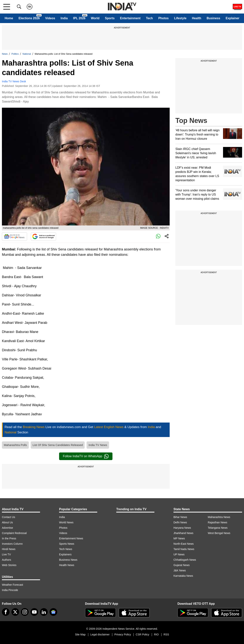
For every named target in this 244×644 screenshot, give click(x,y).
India (64, 18)
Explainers (65, 554)
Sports (110, 18)
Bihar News (180, 517)
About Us (7, 522)
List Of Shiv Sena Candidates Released (58, 445)
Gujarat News (182, 565)
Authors (6, 560)
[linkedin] (44, 612)
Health (197, 18)
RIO (156, 634)
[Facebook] (6, 612)
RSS (166, 634)
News (5, 54)
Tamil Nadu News (184, 549)
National (27, 54)
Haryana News (182, 528)
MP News (179, 538)
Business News (68, 560)
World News (66, 522)
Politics (15, 54)
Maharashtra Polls (15, 445)
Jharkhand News (183, 533)
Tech (149, 18)
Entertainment (130, 18)
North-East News (184, 544)
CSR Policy (142, 634)
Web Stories (9, 565)
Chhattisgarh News (185, 560)
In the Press (9, 538)
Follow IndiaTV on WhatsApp (86, 456)
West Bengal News (219, 533)
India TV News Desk (14, 81)
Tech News (66, 549)
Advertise (7, 528)
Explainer (233, 18)
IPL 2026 (79, 18)
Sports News (67, 544)
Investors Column (12, 544)
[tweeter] (15, 612)
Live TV (6, 554)
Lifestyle (180, 18)
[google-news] (53, 612)
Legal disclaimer (100, 634)
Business (213, 18)
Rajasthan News (218, 522)
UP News (179, 554)
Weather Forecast (12, 585)
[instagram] (25, 612)
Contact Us (8, 517)
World (95, 18)
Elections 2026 (29, 18)
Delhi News (180, 522)
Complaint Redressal (14, 533)
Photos (163, 18)
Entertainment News (71, 538)
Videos (50, 18)
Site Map (80, 634)
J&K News (180, 570)
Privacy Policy (123, 634)
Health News (67, 565)
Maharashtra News (219, 517)
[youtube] (34, 612)
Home (9, 18)
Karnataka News (183, 576)
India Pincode (10, 590)
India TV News (98, 445)
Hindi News (9, 549)
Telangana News (218, 528)
